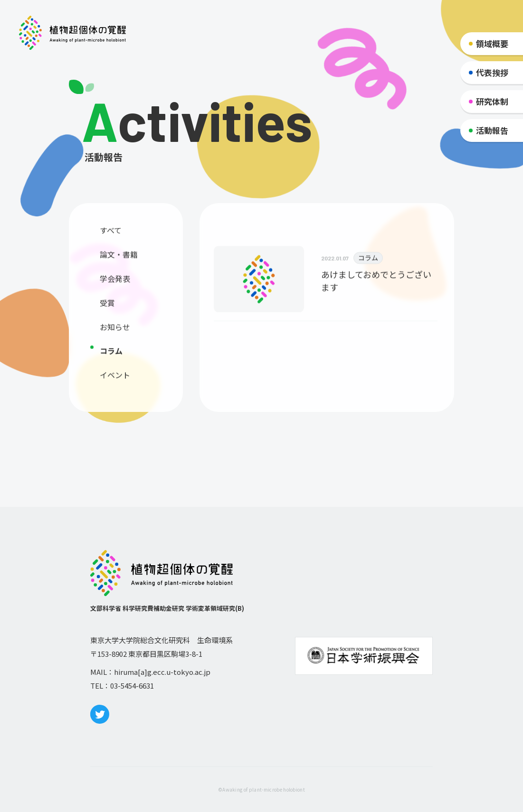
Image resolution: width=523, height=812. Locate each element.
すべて (111, 233)
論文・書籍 (119, 258)
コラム (111, 354)
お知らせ (115, 330)
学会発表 (115, 282)
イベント (115, 378)
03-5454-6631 (132, 686)
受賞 (107, 306)
